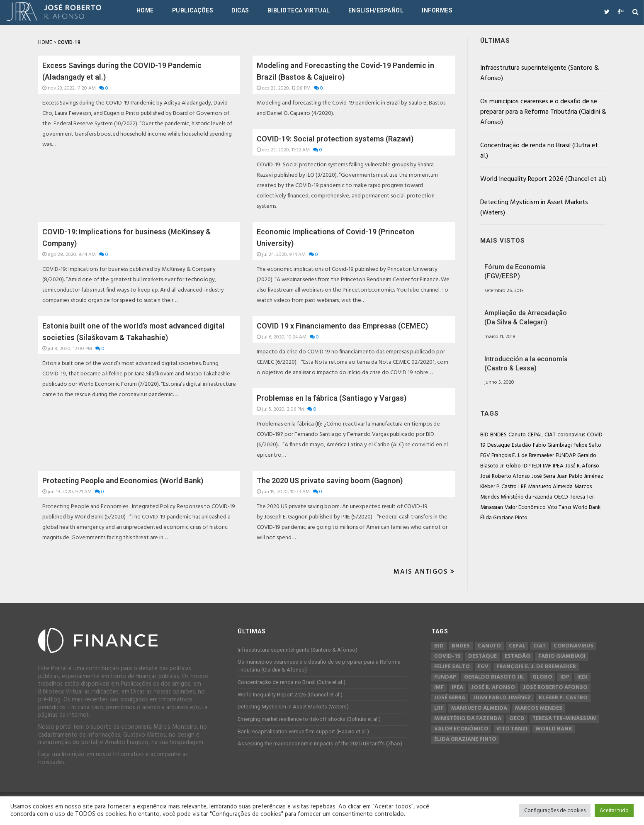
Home (145, 10)
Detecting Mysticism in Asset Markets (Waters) (534, 208)
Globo (513, 466)
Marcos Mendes (539, 708)
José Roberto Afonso (505, 476)
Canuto (517, 435)
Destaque (499, 445)
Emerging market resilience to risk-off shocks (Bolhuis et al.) (309, 719)
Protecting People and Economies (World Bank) (123, 481)
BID (484, 435)
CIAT (550, 435)
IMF (547, 466)
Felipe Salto (587, 445)
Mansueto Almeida (550, 487)
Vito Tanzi (559, 507)
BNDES (498, 435)
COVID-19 (447, 657)
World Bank (587, 507)
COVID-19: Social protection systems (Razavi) (335, 139)
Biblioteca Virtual (299, 10)
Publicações (193, 10)
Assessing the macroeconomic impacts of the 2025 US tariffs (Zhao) (320, 743)
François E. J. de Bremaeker (523, 456)
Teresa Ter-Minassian (564, 719)
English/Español (376, 10)
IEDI (537, 466)
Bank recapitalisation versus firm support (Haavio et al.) (303, 731)
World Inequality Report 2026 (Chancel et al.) (543, 179)
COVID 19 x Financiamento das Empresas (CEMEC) (342, 326)
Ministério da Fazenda (526, 497)
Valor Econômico (525, 507)
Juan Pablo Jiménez (580, 476)
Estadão (521, 445)
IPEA (558, 466)
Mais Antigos (424, 572)
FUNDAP (566, 456)
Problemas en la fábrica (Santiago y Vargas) (332, 398)
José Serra (543, 476)
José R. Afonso (582, 466)
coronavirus (571, 435)
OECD (561, 497)
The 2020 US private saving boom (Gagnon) (330, 481)
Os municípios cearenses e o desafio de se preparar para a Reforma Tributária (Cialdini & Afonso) (543, 112)
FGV (485, 456)
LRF (522, 487)
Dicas (240, 10)
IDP (526, 466)
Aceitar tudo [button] (614, 811)
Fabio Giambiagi (552, 445)
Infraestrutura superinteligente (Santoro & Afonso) (540, 73)
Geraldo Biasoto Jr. (494, 677)
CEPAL (535, 435)
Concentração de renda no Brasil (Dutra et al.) (539, 151)
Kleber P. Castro (498, 487)
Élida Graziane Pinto (504, 518)
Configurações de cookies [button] (555, 811)
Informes (437, 10)
